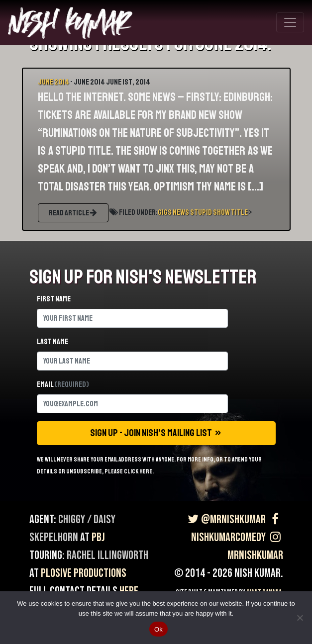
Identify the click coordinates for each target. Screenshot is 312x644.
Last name (52, 342)
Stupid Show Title (219, 212)
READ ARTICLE (73, 213)
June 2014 (53, 82)
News (181, 212)
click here (138, 471)
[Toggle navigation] (290, 22)
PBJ (98, 537)
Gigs (165, 212)
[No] (300, 618)
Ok (158, 629)
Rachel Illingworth (107, 555)
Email (63, 384)
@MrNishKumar (226, 519)
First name (54, 299)
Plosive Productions (84, 573)
